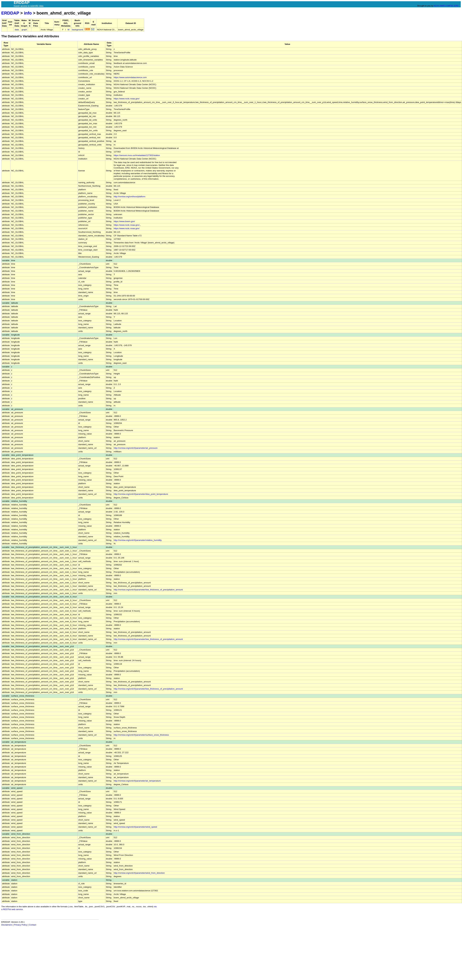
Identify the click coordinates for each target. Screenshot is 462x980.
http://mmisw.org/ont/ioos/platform (130, 197)
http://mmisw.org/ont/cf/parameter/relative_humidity (138, 540)
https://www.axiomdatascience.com (130, 77)
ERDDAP (10, 13)
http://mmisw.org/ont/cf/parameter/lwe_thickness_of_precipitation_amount (148, 590)
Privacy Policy (21, 925)
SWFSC (450, 6)
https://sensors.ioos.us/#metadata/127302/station (137, 155)
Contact (33, 925)
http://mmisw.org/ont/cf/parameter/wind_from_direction (139, 873)
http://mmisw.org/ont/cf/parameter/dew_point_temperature (141, 494)
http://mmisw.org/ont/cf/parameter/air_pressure (136, 448)
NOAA (437, 6)
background (78, 30)
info (28, 13)
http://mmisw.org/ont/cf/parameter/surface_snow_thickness (141, 735)
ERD (456, 6)
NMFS (443, 6)
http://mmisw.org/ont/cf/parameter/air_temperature (137, 781)
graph (24, 30)
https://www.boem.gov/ (124, 221)
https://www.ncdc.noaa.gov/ (127, 99)
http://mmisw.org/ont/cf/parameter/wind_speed (135, 827)
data (17, 30)
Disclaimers (7, 925)
